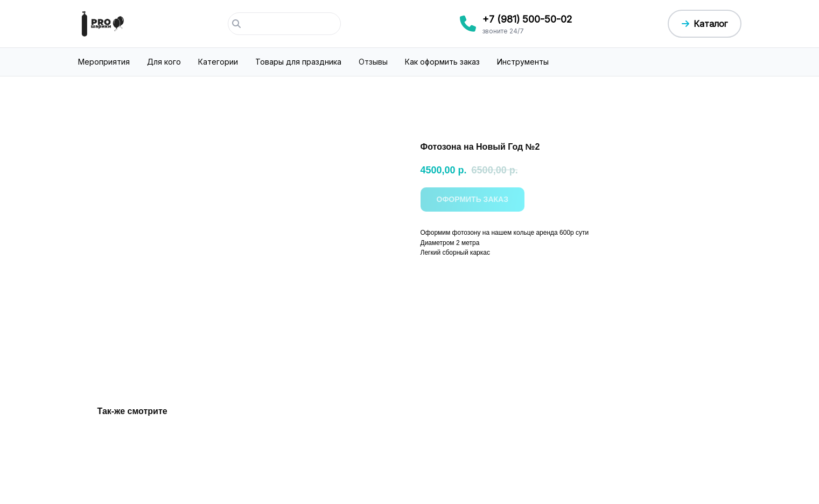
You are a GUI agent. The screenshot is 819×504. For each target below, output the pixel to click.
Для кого (164, 62)
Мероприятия (104, 62)
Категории (218, 62)
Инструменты (523, 62)
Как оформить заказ (442, 62)
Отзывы (373, 62)
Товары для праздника (298, 62)
